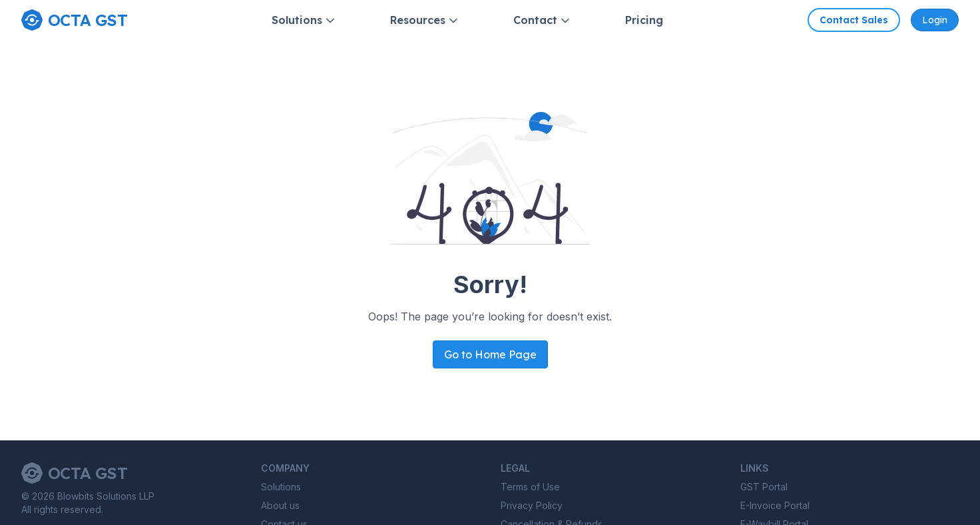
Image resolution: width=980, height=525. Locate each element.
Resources (425, 20)
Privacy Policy (532, 505)
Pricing (644, 20)
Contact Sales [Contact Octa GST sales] (854, 20)
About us (280, 505)
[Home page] (74, 20)
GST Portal (764, 487)
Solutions (304, 20)
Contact (543, 20)
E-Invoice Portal (775, 505)
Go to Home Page (490, 354)
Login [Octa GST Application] (935, 20)
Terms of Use (530, 487)
